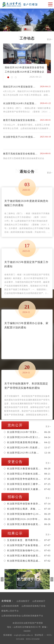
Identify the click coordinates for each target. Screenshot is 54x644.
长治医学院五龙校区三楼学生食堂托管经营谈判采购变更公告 (22, 484)
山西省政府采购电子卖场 (33, 606)
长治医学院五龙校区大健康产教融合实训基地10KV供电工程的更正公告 (22, 489)
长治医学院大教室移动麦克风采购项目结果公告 (22, 556)
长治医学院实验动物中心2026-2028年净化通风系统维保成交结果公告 (22, 550)
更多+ (50, 39)
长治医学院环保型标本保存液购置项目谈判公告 (22, 504)
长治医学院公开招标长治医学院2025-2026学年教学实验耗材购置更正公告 (22, 474)
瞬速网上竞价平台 (10, 611)
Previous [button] (2, 579)
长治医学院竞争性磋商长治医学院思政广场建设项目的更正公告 (22, 479)
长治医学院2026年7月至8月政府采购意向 (22, 432)
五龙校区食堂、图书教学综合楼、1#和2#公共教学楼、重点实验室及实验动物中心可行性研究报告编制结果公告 (22, 540)
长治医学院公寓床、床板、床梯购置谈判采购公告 (22, 509)
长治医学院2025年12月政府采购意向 (22, 453)
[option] (27, 20)
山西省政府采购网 (10, 606)
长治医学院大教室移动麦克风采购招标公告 (22, 524)
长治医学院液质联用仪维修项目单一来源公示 (22, 442)
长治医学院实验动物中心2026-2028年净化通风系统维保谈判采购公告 (22, 514)
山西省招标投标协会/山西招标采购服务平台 (22, 616)
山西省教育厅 (23, 601)
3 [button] (16, 78)
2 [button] (29, 30)
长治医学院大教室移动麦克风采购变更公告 (22, 469)
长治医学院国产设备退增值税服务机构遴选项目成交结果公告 (22, 545)
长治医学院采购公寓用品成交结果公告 (22, 561)
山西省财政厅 (39, 601)
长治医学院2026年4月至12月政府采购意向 (22, 437)
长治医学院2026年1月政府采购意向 (22, 448)
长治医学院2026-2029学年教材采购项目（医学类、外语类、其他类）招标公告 (22, 519)
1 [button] (26, 30)
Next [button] (52, 579)
